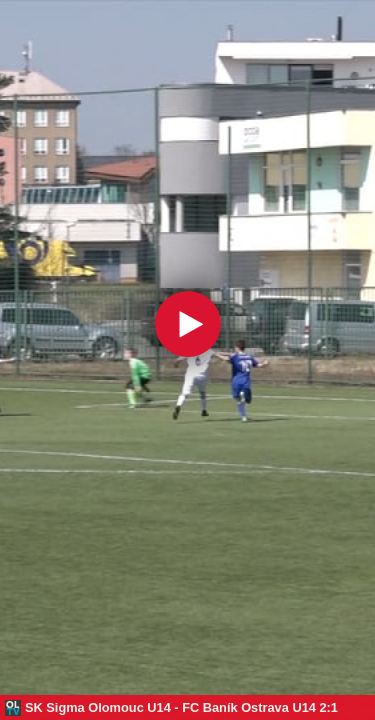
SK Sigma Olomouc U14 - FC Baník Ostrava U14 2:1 (181, 707)
